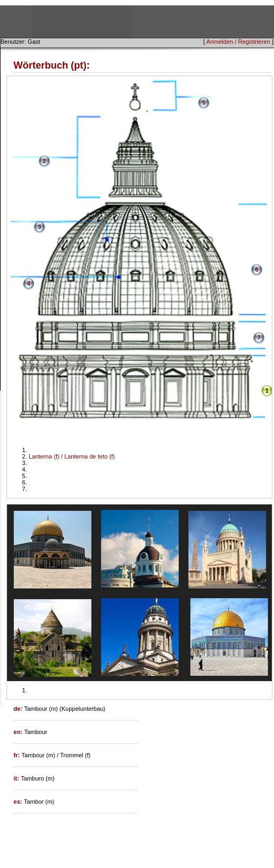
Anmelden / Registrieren (238, 42)
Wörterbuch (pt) (50, 65)
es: (19, 802)
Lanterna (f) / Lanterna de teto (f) (72, 456)
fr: (18, 755)
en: (19, 732)
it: (17, 778)
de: (19, 709)
